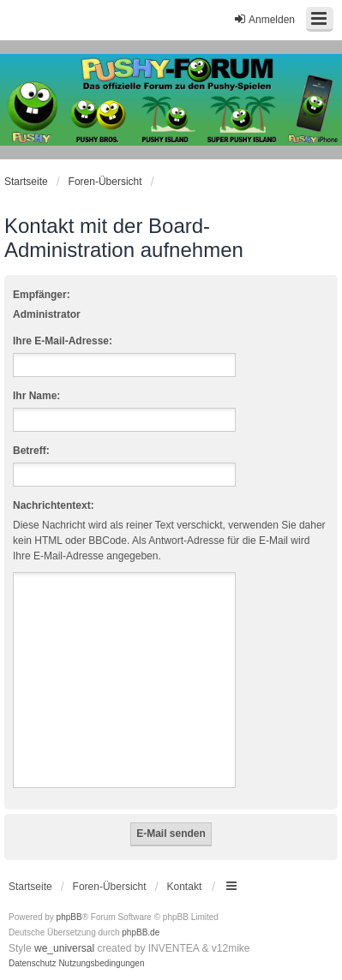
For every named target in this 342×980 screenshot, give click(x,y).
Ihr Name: (36, 396)
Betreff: (31, 451)
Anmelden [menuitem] (264, 19)
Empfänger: (42, 295)
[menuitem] (33, 964)
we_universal (64, 948)
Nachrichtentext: (54, 505)
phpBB (69, 917)
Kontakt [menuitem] (185, 887)
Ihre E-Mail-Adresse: (63, 341)
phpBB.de (141, 932)
